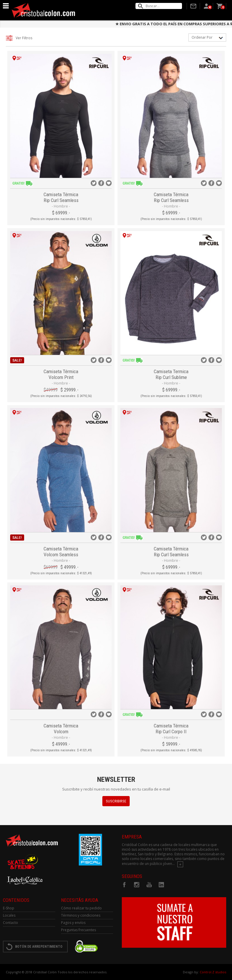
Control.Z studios (213, 972)
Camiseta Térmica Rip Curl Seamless (61, 197)
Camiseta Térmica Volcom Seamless (61, 552)
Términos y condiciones (81, 915)
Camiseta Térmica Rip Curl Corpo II (171, 729)
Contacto (10, 923)
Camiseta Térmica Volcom (61, 729)
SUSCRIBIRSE (116, 801)
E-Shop (9, 908)
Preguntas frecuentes (78, 930)
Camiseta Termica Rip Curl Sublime (171, 374)
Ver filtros (24, 38)
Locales (9, 915)
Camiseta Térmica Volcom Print (61, 374)
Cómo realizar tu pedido (81, 908)
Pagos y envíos (73, 923)
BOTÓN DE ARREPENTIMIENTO (39, 947)
